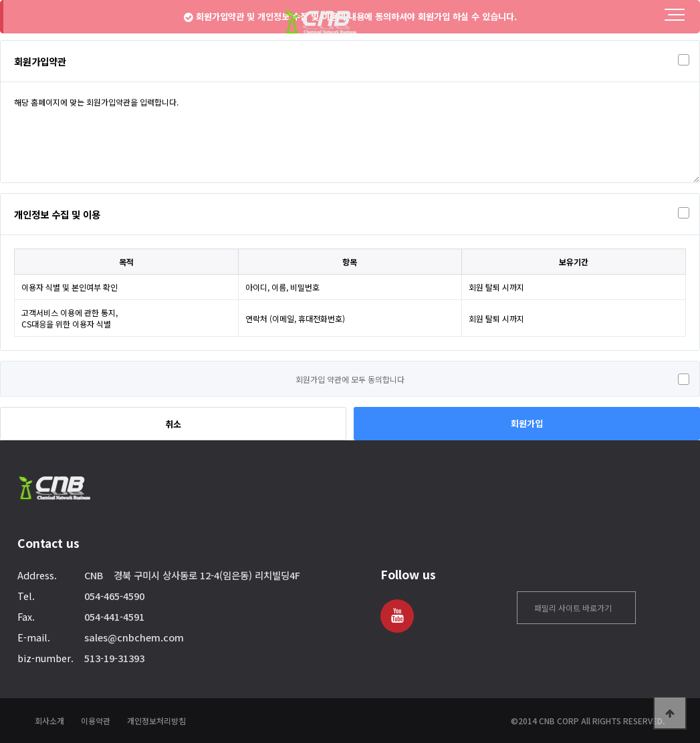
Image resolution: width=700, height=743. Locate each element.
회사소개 (49, 721)
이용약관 (96, 721)
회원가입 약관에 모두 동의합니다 (350, 379)
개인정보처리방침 (156, 721)
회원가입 (527, 423)
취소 (173, 424)
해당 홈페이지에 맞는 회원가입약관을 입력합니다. (350, 132)
